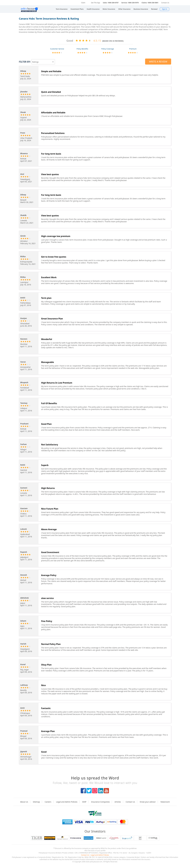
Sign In (164, 9)
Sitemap (36, 802)
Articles (118, 802)
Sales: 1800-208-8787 (111, 3)
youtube (106, 791)
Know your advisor (148, 802)
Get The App (95, 3)
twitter (89, 791)
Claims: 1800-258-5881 (150, 3)
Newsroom (165, 802)
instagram (95, 791)
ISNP (84, 802)
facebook (83, 791)
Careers (48, 802)
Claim (83, 3)
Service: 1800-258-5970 (130, 3)
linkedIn (101, 791)
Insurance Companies (100, 802)
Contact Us (165, 3)
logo (95, 813)
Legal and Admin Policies (67, 802)
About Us (24, 802)
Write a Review (158, 62)
